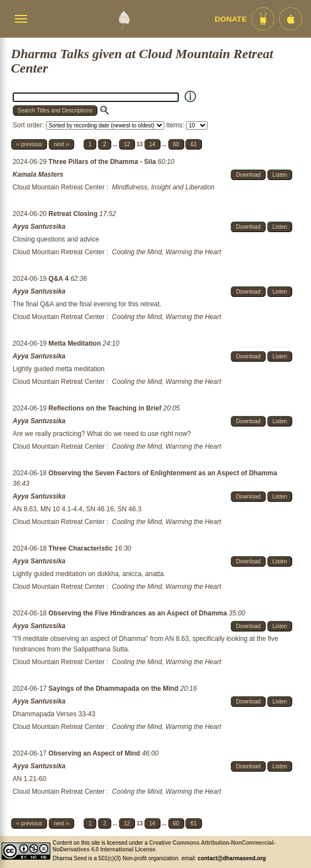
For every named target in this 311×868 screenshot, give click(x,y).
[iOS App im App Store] (291, 19)
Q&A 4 (60, 279)
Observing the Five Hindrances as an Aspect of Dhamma (139, 613)
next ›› (61, 144)
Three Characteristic (82, 548)
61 (193, 144)
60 (176, 144)
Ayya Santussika (39, 227)
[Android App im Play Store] (263, 19)
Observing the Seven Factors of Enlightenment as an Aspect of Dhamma (163, 473)
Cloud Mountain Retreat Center (59, 187)
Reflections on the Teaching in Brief (106, 408)
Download (248, 175)
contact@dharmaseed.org (232, 858)
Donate (231, 19)
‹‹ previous (29, 144)
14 (152, 144)
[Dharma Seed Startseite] (124, 19)
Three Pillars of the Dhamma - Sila (103, 162)
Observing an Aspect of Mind (95, 753)
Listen (280, 175)
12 (127, 144)
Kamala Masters (38, 174)
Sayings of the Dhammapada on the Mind (115, 689)
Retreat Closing (74, 214)
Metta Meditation (76, 343)
